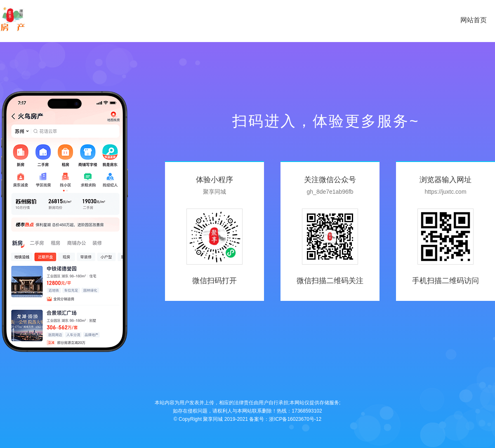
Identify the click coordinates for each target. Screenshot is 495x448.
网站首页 (474, 20)
